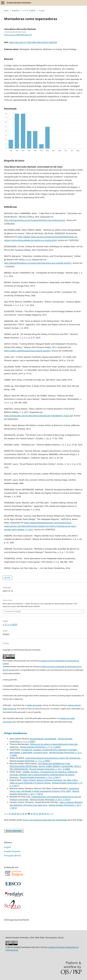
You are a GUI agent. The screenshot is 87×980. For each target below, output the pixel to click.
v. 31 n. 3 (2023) (29, 10)
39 (15, 814)
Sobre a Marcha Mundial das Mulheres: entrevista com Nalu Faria (46, 804)
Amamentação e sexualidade (43, 739)
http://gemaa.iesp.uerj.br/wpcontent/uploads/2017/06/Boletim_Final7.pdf (38, 416)
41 (21, 814)
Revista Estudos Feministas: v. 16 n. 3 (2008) (50, 769)
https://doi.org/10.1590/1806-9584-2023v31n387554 (33, 42)
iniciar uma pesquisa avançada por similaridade (45, 820)
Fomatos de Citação (13, 611)
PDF (8, 578)
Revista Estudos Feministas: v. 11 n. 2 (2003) (40, 747)
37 (10, 814)
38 (12, 814)
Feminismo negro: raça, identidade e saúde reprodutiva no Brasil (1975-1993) (44, 790)
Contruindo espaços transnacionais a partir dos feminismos (53, 758)
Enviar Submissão (14, 831)
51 (48, 814)
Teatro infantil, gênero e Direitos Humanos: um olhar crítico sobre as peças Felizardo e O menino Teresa (44, 781)
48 (40, 814)
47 (37, 814)
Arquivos (16, 10)
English (8, 847)
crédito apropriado (34, 705)
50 (45, 814)
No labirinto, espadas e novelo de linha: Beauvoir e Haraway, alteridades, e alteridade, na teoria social (44, 751)
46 (34, 814)
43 (26, 814)
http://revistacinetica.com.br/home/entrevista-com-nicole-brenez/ (35, 220)
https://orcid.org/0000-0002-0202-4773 (18, 35)
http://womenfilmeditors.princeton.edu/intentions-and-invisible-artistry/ (38, 263)
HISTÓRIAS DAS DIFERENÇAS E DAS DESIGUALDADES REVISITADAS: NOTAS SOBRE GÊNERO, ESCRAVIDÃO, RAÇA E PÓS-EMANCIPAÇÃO (45, 766)
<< (5, 814)
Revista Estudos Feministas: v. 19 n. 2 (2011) (40, 777)
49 (43, 814)
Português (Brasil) (12, 855)
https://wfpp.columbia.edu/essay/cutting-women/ (27, 351)
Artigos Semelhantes (16, 733)
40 (18, 814)
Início (6, 10)
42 (23, 814)
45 (32, 814)
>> (53, 814)
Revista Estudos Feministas (19, 3)
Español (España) (12, 851)
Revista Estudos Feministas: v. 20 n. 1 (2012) (50, 799)
